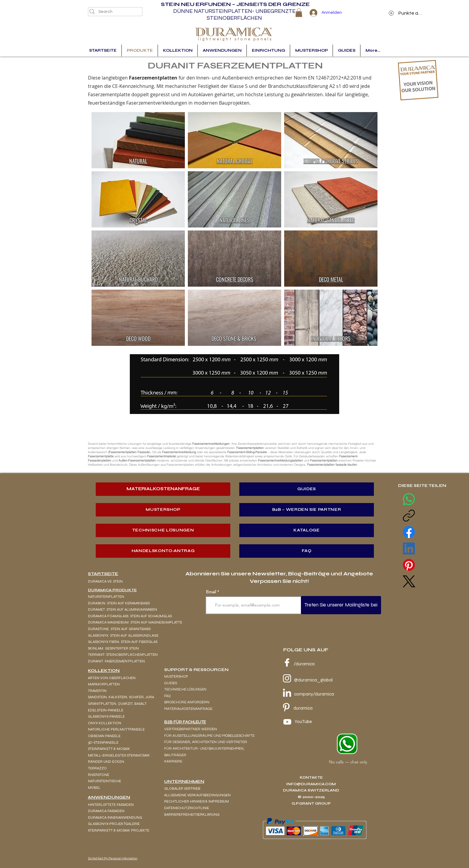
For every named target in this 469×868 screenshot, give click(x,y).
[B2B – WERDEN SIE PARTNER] (307, 510)
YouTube (303, 722)
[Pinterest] (409, 565)
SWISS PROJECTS (179, 768)
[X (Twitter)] (409, 581)
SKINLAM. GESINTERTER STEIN (113, 648)
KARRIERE (173, 761)
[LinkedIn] (409, 548)
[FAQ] (307, 551)
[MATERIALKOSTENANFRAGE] (163, 489)
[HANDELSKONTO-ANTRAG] (163, 551)
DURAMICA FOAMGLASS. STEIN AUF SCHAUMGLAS (130, 616)
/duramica (304, 664)
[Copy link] (409, 516)
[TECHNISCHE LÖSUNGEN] (163, 530)
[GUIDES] (307, 489)
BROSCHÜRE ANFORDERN (187, 702)
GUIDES (171, 683)
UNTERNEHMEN (184, 781)
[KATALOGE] (307, 530)
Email (211, 592)
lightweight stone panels (235, 39)
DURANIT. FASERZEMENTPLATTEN (116, 661)
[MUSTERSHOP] (163, 510)
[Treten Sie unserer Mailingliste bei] (341, 605)
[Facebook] (409, 532)
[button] (299, 13)
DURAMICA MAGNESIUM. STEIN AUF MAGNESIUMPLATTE (135, 622)
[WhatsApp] (409, 499)
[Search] (115, 12)
